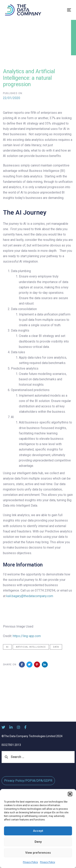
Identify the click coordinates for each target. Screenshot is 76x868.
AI (7, 647)
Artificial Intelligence (31, 647)
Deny (38, 842)
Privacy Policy (30, 862)
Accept (38, 831)
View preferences (38, 853)
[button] (70, 794)
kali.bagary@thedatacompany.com (30, 596)
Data (56, 647)
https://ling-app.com (27, 636)
